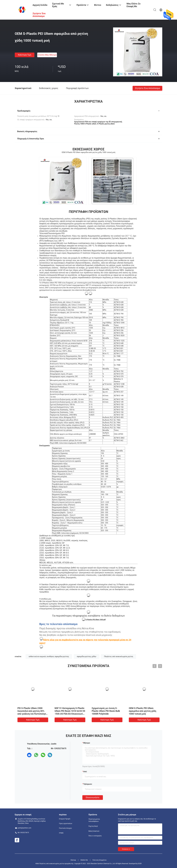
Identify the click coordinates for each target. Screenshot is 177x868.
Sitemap (73, 860)
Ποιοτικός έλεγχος (65, 828)
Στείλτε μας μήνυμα (47, 55)
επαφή (61, 833)
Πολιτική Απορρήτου (99, 860)
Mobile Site (84, 860)
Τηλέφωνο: (88, 784)
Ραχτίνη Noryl (93, 826)
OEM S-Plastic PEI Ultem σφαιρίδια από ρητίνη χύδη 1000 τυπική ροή (142, 711)
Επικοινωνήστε (93, 797)
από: (85, 772)
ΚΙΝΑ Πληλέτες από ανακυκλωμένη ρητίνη (50, 864)
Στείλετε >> (126, 849)
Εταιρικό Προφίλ (65, 819)
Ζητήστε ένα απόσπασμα (147, 88)
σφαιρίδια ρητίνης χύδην (87, 656)
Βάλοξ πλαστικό (94, 831)
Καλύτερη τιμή (25, 55)
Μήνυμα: (87, 743)
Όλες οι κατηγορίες (95, 836)
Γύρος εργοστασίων (66, 824)
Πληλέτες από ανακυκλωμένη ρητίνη (118, 656)
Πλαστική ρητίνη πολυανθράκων (94, 820)
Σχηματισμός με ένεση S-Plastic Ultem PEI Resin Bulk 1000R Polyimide (106, 711)
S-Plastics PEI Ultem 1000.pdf (96, 620)
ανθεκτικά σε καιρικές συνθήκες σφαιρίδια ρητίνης (49, 656)
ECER (140, 864)
